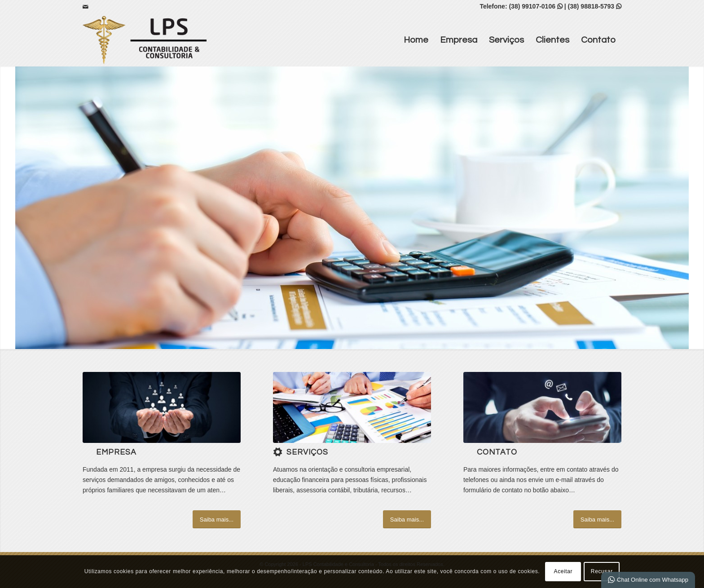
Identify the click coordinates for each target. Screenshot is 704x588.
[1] (162, 407)
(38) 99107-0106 (532, 6)
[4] (352, 407)
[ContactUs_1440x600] (542, 407)
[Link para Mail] (85, 7)
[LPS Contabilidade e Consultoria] (145, 40)
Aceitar (563, 571)
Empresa (459, 40)
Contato (598, 40)
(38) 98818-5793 (591, 6)
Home (416, 40)
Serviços (506, 40)
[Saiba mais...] (217, 519)
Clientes (552, 40)
